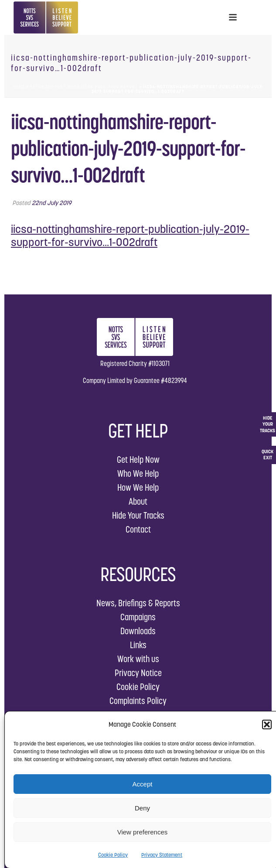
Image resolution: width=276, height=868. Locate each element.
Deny (142, 808)
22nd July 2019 (52, 203)
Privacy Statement (162, 855)
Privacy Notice (138, 673)
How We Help (138, 487)
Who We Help (138, 473)
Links (138, 645)
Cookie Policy (113, 855)
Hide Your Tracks (138, 515)
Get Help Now (138, 460)
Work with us (138, 659)
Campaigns (138, 617)
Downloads (138, 631)
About (138, 501)
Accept (143, 784)
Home (19, 87)
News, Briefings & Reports (138, 603)
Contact (138, 529)
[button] (267, 724)
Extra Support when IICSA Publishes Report (84, 87)
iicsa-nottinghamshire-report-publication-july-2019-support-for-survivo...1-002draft (130, 236)
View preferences (143, 832)
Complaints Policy (138, 701)
